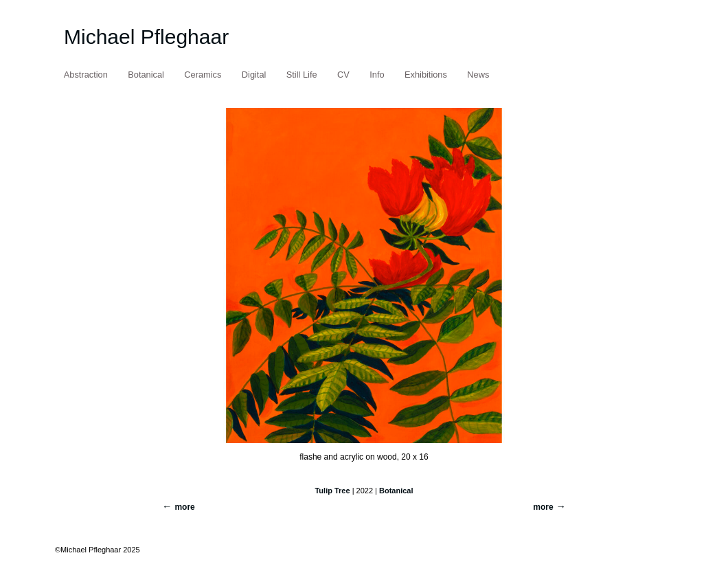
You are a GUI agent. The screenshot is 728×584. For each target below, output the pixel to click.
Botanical (146, 75)
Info (377, 75)
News (478, 75)
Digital (254, 75)
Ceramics (203, 75)
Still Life (302, 75)
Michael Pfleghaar (146, 37)
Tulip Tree (332, 491)
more (543, 507)
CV (343, 75)
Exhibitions (426, 75)
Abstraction (86, 75)
